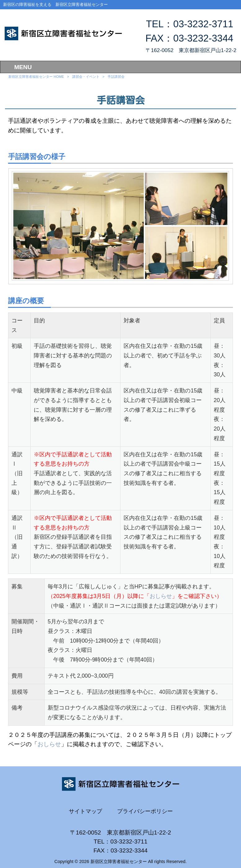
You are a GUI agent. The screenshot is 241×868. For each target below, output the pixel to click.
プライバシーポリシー (145, 811)
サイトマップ (85, 811)
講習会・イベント (86, 77)
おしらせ (161, 596)
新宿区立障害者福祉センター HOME (36, 77)
